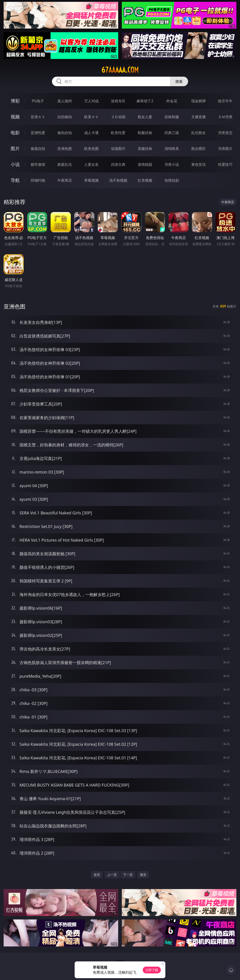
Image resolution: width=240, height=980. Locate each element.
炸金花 (172, 101)
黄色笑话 (198, 164)
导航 (15, 180)
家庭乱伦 (65, 164)
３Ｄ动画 (118, 117)
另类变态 (225, 133)
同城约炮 (38, 180)
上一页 (112, 875)
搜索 (179, 81)
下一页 (128, 875)
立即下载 (152, 970)
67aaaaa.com (120, 70)
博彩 (15, 101)
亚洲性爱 (38, 133)
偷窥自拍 (38, 149)
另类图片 (225, 149)
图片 (15, 148)
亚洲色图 (65, 149)
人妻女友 (91, 164)
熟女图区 (198, 149)
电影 (15, 133)
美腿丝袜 (145, 149)
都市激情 (38, 164)
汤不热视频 (118, 180)
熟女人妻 (145, 117)
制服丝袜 (145, 133)
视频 (15, 117)
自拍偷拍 (65, 117)
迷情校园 (145, 164)
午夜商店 (65, 180)
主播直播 (198, 117)
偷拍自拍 (65, 133)
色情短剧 (172, 180)
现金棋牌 (198, 101)
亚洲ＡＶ (38, 117)
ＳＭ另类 (225, 117)
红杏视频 (145, 180)
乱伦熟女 (198, 133)
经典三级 (172, 133)
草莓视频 (91, 180)
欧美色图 (91, 149)
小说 (15, 164)
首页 (97, 875)
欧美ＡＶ (91, 117)
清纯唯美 (172, 149)
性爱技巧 (225, 164)
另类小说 (172, 164)
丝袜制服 (172, 117)
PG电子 (38, 101)
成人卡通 (91, 133)
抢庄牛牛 (225, 101)
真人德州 (65, 101)
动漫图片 (118, 149)
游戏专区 (118, 101)
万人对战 (91, 101)
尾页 (143, 875)
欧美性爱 (118, 133)
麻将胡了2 (145, 101)
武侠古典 (118, 164)
